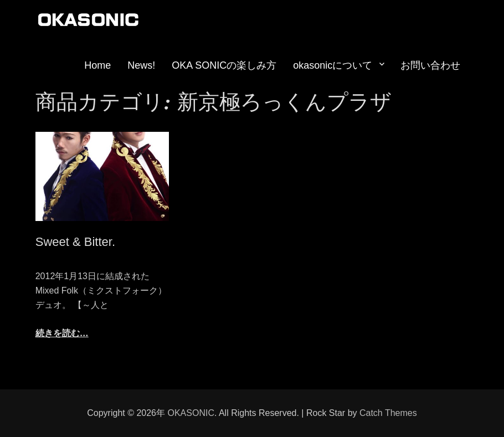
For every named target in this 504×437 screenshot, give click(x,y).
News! (141, 65)
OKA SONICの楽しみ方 (224, 65)
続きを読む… (62, 333)
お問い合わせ (430, 65)
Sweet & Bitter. (75, 242)
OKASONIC (191, 413)
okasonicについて (333, 65)
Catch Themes (388, 413)
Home (97, 65)
